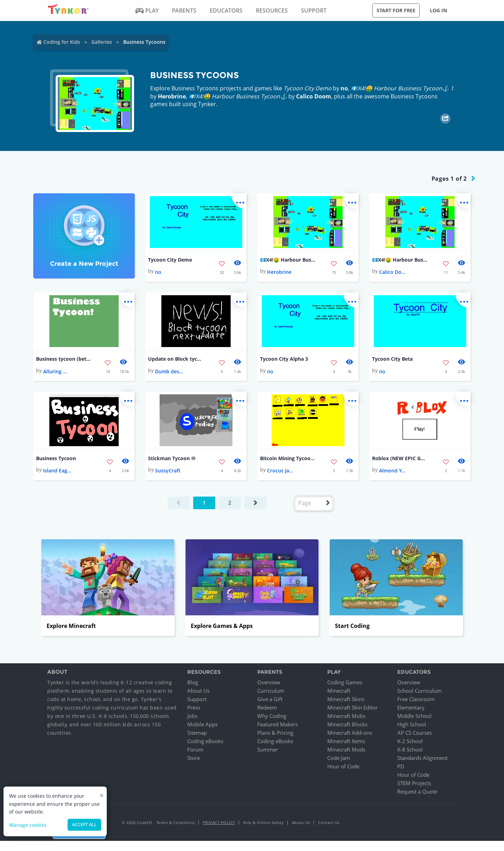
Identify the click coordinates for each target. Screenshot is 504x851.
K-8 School (410, 750)
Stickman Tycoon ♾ (172, 458)
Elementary (411, 708)
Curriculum (271, 691)
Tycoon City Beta (392, 359)
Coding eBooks (205, 741)
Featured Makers (278, 725)
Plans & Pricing (275, 733)
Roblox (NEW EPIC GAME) (400, 458)
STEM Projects (414, 783)
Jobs (192, 716)
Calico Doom (314, 96)
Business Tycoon (56, 458)
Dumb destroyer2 (169, 371)
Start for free (396, 10)
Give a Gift (270, 699)
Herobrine (172, 96)
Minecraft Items (346, 741)
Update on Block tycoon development (176, 359)
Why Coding (272, 716)
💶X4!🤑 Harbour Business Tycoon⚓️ (400, 260)
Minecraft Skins (346, 699)
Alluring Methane (57, 371)
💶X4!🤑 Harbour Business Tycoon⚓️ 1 (288, 260)
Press (194, 708)
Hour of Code (343, 767)
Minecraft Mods (346, 750)
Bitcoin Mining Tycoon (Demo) (288, 458)
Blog (193, 683)
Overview (269, 683)
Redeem (267, 708)
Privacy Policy (219, 823)
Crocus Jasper (281, 471)
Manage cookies (28, 825)
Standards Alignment (422, 758)
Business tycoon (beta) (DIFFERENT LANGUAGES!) (64, 359)
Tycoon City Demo (170, 260)
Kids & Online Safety (264, 823)
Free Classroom (416, 699)
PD (401, 767)
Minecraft (339, 691)
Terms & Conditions (176, 823)
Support (197, 699)
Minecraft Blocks (347, 725)
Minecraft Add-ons (350, 733)
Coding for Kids (62, 42)
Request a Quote (417, 792)
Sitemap (197, 733)
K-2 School (410, 741)
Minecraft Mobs (346, 716)
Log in (438, 10)
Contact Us (329, 823)
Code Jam (339, 758)
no (344, 88)
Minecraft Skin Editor (352, 708)
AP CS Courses (415, 733)
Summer (268, 750)
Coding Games (345, 683)
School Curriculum (419, 691)
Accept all (84, 825)
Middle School (414, 716)
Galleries (102, 42)
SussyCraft (168, 471)
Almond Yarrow (393, 471)
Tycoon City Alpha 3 (284, 359)
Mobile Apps (202, 725)
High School (412, 725)
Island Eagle (57, 471)
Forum (195, 750)
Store (194, 758)
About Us (198, 691)
